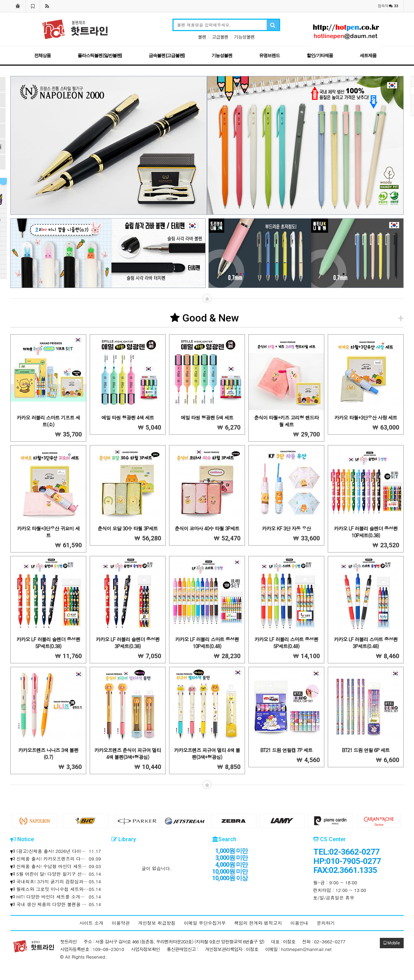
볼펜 (202, 37)
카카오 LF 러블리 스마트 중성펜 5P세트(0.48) (287, 643)
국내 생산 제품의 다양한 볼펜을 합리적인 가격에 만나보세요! (56, 904)
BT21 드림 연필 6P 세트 (366, 750)
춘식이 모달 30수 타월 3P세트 (128, 528)
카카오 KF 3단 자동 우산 (286, 528)
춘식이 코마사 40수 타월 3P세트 (207, 528)
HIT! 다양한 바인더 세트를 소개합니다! (56, 897)
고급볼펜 (220, 37)
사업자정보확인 (146, 949)
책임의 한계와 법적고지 (258, 923)
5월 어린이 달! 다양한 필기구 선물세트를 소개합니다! (56, 874)
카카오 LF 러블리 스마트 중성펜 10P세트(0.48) (207, 643)
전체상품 (42, 55)
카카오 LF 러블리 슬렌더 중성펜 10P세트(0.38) (366, 532)
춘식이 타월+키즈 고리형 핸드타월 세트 (286, 421)
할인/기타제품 (320, 55)
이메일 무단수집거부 (205, 923)
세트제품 (368, 55)
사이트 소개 (91, 923)
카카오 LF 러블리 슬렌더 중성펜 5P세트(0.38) (48, 643)
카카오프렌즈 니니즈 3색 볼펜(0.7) (48, 753)
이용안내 (299, 923)
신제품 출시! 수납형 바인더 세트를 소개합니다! (56, 866)
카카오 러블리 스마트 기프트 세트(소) (48, 421)
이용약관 (121, 923)
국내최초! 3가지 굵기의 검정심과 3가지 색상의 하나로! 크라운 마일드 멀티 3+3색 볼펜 (56, 882)
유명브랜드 (269, 55)
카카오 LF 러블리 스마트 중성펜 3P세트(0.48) (366, 643)
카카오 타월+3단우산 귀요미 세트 (48, 532)
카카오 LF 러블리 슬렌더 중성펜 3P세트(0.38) (128, 643)
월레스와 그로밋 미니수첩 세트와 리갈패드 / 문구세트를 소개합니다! (56, 889)
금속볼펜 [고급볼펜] (167, 55)
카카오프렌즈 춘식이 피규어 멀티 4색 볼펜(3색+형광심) (127, 753)
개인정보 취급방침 (157, 923)
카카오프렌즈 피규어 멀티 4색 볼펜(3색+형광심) (207, 753)
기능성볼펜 (244, 37)
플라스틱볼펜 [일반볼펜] (100, 55)
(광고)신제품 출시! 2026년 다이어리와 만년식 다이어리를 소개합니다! (56, 851)
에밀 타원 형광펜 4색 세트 (128, 417)
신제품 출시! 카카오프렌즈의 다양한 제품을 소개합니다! (56, 859)
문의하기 (326, 923)
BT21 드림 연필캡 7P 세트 (287, 750)
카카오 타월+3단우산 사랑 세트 (366, 417)
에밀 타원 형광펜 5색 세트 (207, 417)
